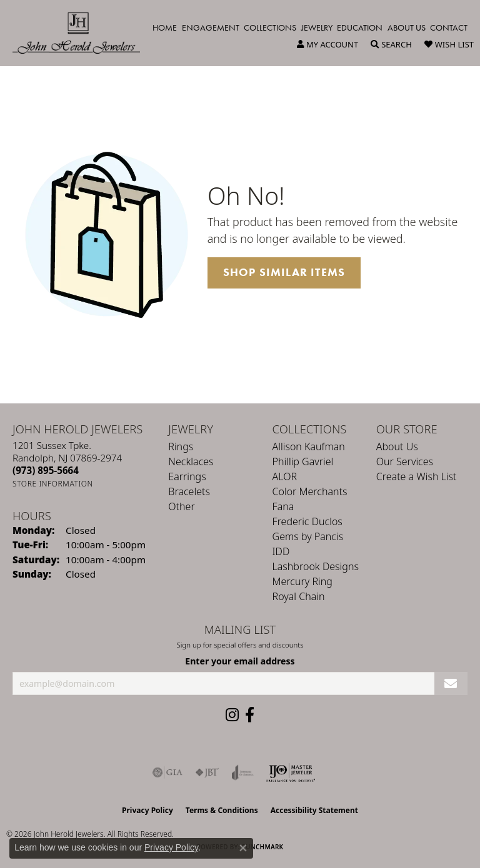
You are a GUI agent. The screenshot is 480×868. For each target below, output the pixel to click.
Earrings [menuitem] (187, 476)
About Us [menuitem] (397, 446)
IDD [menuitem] (281, 551)
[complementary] (389, 799)
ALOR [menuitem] (285, 476)
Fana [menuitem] (283, 506)
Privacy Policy (147, 810)
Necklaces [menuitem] (191, 461)
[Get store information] (53, 484)
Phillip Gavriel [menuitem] (303, 461)
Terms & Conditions (222, 810)
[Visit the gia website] (167, 772)
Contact (449, 27)
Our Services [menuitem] (405, 461)
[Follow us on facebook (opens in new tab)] (250, 715)
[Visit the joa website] (243, 772)
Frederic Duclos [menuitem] (307, 521)
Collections (270, 27)
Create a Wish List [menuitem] (417, 476)
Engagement (211, 27)
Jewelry (317, 27)
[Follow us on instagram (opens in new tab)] (232, 715)
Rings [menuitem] (181, 446)
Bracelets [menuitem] (189, 491)
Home (165, 27)
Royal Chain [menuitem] (299, 596)
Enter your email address (240, 661)
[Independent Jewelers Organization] (291, 772)
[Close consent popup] (243, 848)
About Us (407, 27)
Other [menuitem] (181, 506)
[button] (327, 44)
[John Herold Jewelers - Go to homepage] (82, 33)
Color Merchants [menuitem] (310, 491)
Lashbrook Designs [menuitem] (316, 566)
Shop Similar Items (284, 272)
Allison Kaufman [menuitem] (309, 446)
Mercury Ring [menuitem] (302, 581)
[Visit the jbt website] (207, 772)
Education (360, 27)
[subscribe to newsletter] (451, 683)
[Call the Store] (46, 470)
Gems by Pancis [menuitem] (308, 536)
